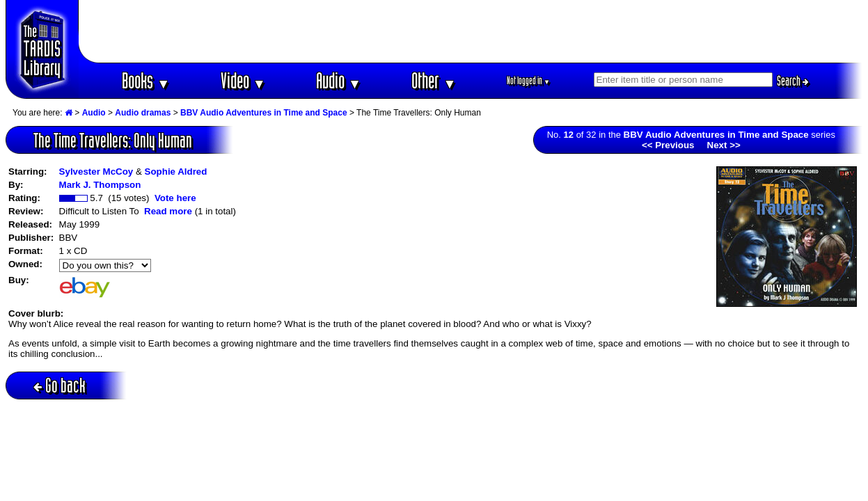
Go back (60, 385)
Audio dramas (143, 113)
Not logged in (529, 80)
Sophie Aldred (176, 172)
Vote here (175, 198)
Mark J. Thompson (100, 185)
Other (434, 80)
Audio (339, 80)
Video (243, 80)
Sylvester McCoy (96, 172)
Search (793, 81)
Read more (168, 211)
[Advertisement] (471, 31)
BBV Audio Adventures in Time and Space (264, 113)
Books (146, 80)
